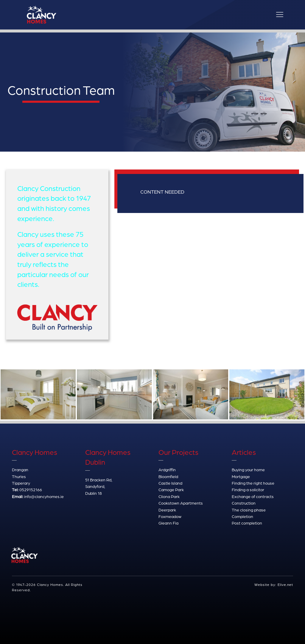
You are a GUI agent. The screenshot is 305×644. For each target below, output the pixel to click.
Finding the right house (253, 483)
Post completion (247, 523)
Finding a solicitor (248, 490)
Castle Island (170, 483)
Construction (244, 503)
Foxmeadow (170, 516)
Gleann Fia (168, 523)
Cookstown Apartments (181, 503)
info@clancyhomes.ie (44, 496)
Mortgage (241, 476)
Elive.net (285, 585)
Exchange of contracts (253, 496)
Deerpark (167, 510)
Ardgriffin (167, 470)
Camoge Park (171, 490)
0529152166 (31, 490)
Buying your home (248, 470)
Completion (242, 516)
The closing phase (249, 510)
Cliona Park (169, 496)
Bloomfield (168, 476)
